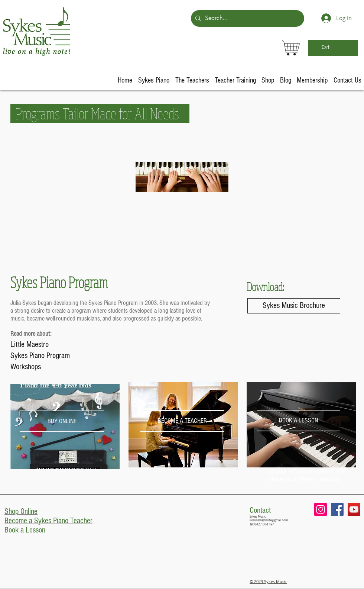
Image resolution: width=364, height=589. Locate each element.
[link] (332, 47)
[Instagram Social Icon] (321, 509)
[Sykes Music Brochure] (294, 306)
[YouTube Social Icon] (354, 509)
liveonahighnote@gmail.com (269, 520)
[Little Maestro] (50, 345)
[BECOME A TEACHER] (182, 421)
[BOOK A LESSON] (298, 420)
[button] (154, 81)
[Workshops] (50, 367)
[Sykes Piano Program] (50, 356)
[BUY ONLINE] (62, 421)
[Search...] (247, 18)
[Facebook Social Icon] (337, 509)
